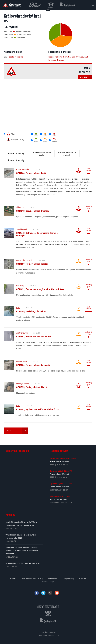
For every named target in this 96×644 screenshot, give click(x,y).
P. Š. (18, 308)
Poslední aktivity (16, 160)
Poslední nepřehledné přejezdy (67, 154)
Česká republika (16, 57)
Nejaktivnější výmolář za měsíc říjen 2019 (23, 563)
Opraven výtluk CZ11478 (61, 471)
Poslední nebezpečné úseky (42, 154)
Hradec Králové (55, 57)
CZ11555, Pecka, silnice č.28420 (31, 387)
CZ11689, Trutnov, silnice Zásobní (32, 264)
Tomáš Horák (22, 229)
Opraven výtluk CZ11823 (61, 484)
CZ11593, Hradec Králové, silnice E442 (34, 337)
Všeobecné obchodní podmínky (61, 578)
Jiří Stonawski (22, 333)
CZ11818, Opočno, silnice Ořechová (33, 211)
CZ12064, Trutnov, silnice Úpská (31, 173)
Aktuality (10, 515)
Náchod (72, 57)
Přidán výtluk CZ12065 (60, 496)
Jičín (65, 57)
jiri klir (52, 465)
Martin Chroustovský (25, 260)
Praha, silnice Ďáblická (59, 474)
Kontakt (13, 578)
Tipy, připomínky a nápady (32, 578)
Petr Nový (20, 285)
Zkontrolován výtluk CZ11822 (63, 458)
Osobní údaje (48, 582)
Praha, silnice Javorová (60, 461)
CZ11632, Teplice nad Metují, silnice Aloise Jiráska (40, 289)
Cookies (83, 578)
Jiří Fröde (20, 207)
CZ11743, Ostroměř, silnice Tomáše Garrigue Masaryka (37, 234)
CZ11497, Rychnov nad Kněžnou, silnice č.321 (37, 409)
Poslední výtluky (16, 153)
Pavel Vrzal (55, 502)
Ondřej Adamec (23, 383)
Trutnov (60, 60)
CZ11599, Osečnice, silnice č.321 (32, 311)
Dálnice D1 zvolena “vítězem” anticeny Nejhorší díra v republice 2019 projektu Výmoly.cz (22, 551)
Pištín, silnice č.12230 (59, 499)
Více (18, 431)
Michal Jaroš (21, 361)
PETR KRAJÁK (23, 169)
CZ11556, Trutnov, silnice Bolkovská (33, 365)
